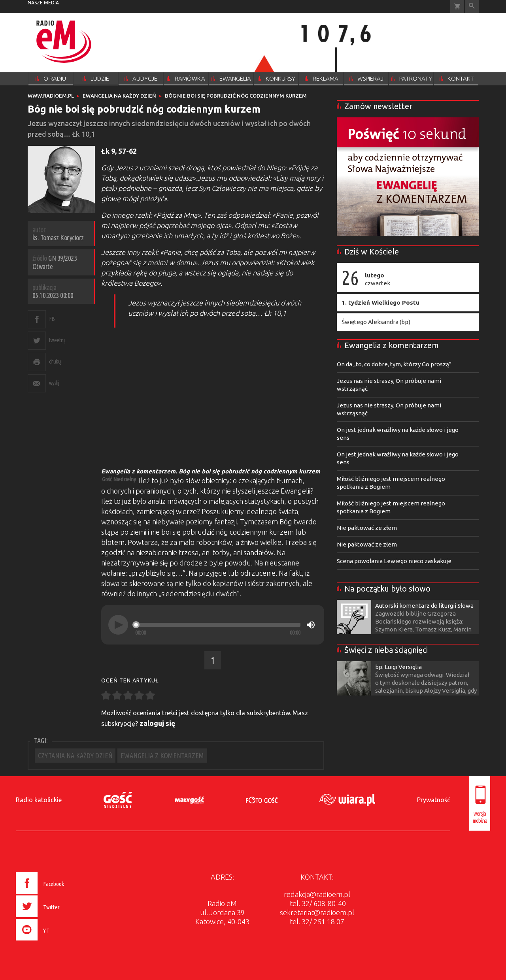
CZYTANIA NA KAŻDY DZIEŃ (75, 756)
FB (52, 319)
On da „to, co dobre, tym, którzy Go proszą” (394, 364)
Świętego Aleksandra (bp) (376, 322)
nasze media (43, 3)
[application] (213, 625)
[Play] (118, 625)
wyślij (54, 383)
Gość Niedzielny (119, 479)
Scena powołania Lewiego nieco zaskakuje (394, 561)
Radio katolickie (39, 800)
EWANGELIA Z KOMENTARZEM (162, 756)
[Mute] (311, 625)
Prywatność (433, 800)
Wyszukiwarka (472, 7)
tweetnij (57, 340)
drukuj (55, 361)
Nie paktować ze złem (367, 528)
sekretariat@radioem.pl (317, 912)
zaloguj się (158, 723)
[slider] (218, 625)
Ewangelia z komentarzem (392, 345)
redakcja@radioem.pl (317, 894)
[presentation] (57, 942)
